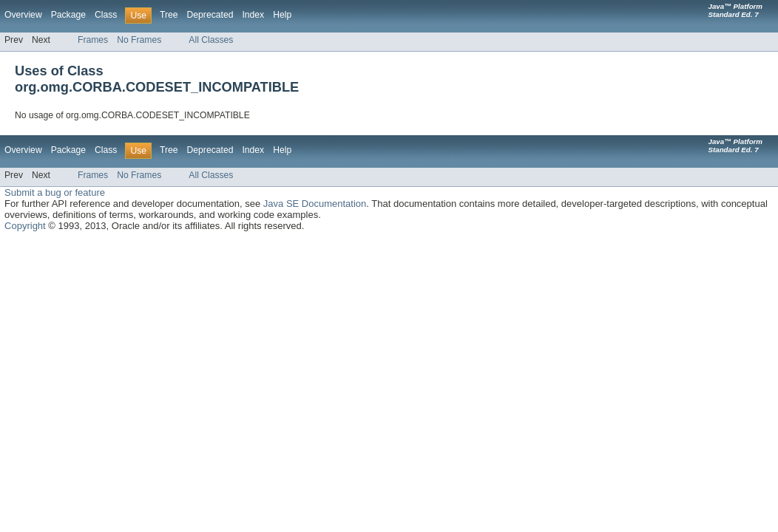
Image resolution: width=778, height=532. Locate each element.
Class (106, 15)
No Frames (139, 40)
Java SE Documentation (315, 204)
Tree (169, 15)
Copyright (25, 226)
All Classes (211, 40)
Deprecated (210, 15)
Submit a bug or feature (55, 192)
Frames (93, 40)
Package (68, 15)
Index (253, 15)
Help (282, 15)
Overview (23, 15)
